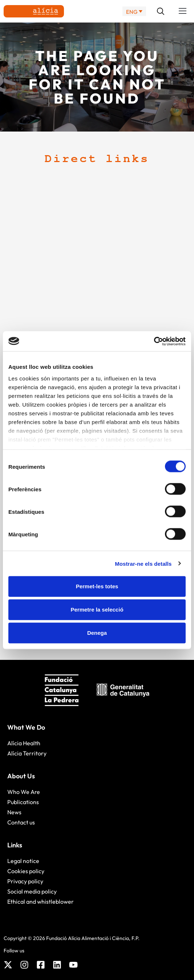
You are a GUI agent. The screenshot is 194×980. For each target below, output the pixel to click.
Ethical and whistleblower (41, 902)
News (14, 812)
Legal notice (23, 861)
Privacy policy (25, 881)
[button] (183, 11)
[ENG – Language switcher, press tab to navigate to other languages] (134, 11)
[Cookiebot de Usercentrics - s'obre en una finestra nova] (154, 341)
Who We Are (24, 792)
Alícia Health (24, 743)
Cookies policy (26, 871)
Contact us (21, 822)
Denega (97, 633)
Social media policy (32, 891)
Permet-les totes (97, 586)
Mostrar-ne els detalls (143, 563)
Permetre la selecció (97, 610)
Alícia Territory (27, 753)
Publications (23, 802)
